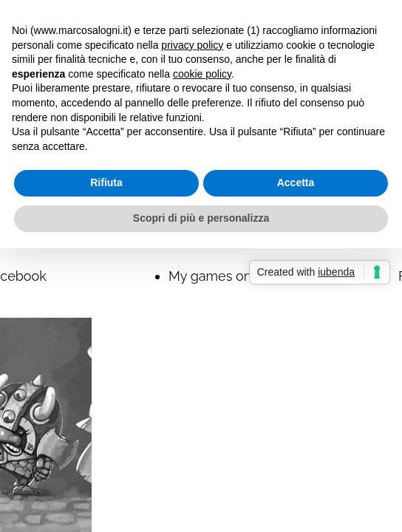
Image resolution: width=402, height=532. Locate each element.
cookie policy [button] (202, 74)
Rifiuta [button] (106, 183)
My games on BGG (226, 276)
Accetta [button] (296, 183)
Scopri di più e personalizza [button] (201, 218)
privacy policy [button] (192, 45)
